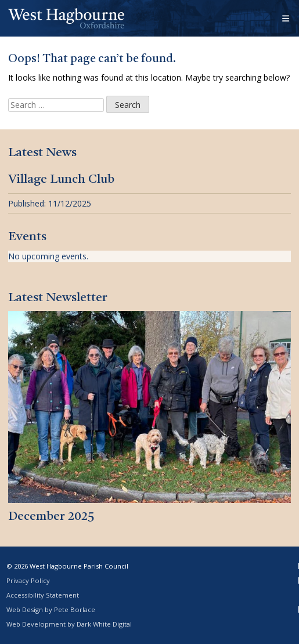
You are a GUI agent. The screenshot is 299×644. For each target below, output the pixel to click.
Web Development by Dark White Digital (69, 624)
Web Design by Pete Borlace (51, 609)
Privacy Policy (28, 580)
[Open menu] (286, 19)
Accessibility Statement (43, 595)
